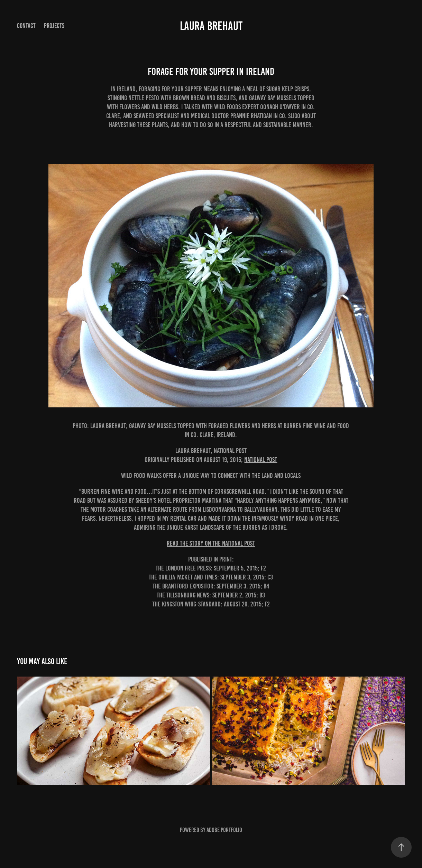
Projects (54, 26)
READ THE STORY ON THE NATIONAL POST (211, 543)
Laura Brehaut (211, 26)
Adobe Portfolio (224, 830)
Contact (26, 26)
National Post (261, 460)
